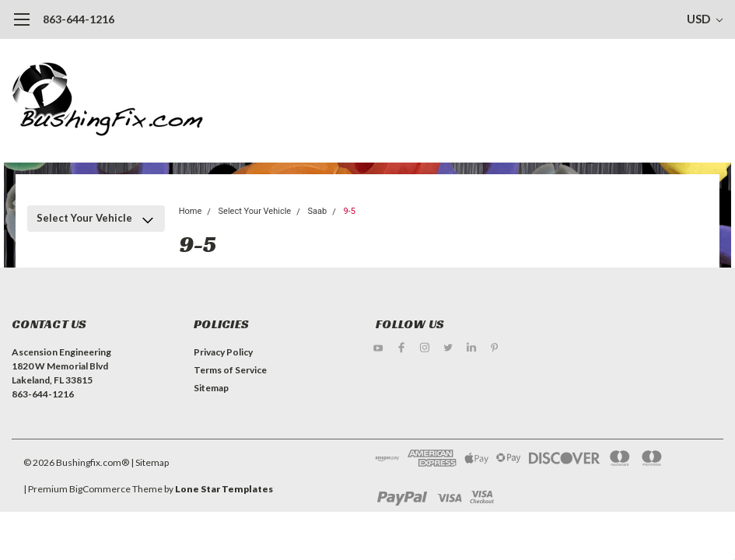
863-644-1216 (79, 19)
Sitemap (211, 388)
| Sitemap (150, 462)
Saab (317, 211)
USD (705, 19)
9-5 (349, 211)
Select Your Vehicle (84, 218)
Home (191, 211)
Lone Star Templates (224, 489)
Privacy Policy (223, 352)
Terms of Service (230, 370)
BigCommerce (100, 489)
